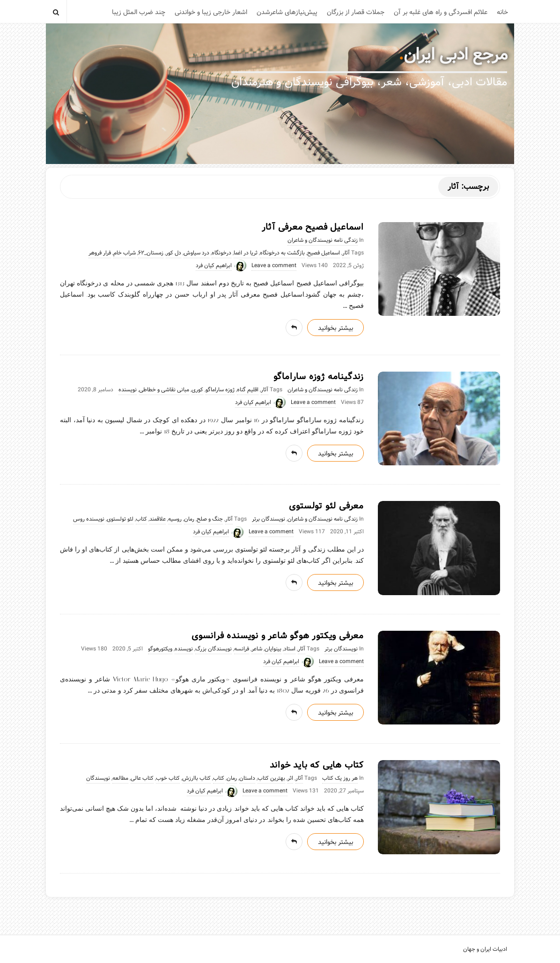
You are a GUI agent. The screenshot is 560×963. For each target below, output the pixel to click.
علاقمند (158, 519)
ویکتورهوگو (160, 649)
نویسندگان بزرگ (214, 649)
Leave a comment (274, 266)
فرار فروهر (100, 253)
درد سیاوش (196, 253)
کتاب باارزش (196, 778)
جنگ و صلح (210, 519)
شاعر (257, 649)
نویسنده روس (89, 519)
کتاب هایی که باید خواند (317, 765)
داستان (247, 778)
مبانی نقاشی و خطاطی (164, 390)
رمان (189, 519)
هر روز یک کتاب (340, 778)
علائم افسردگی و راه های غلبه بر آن (441, 12)
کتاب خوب (168, 778)
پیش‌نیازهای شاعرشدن (287, 12)
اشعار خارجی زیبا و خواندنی (211, 12)
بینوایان (273, 649)
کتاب (141, 519)
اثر (290, 778)
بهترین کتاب (271, 778)
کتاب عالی (142, 778)
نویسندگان (98, 778)
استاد (290, 649)
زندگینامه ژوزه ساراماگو (319, 377)
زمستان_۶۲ (151, 253)
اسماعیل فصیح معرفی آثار (313, 227)
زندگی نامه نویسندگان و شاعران (323, 240)
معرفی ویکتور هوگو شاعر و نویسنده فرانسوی (278, 636)
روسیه (175, 519)
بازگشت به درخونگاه (282, 253)
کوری (197, 390)
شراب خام (125, 253)
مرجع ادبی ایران (456, 55)
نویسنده (128, 390)
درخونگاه (221, 253)
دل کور (173, 253)
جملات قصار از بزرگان (356, 12)
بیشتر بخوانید (335, 328)
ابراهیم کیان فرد (214, 266)
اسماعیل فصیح (324, 253)
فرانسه (242, 649)
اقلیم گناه (248, 390)
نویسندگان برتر (269, 519)
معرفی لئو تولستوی (326, 506)
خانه (502, 12)
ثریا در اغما (246, 253)
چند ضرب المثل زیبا (139, 12)
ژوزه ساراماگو (220, 390)
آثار (346, 253)
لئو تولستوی (120, 519)
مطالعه (120, 778)
